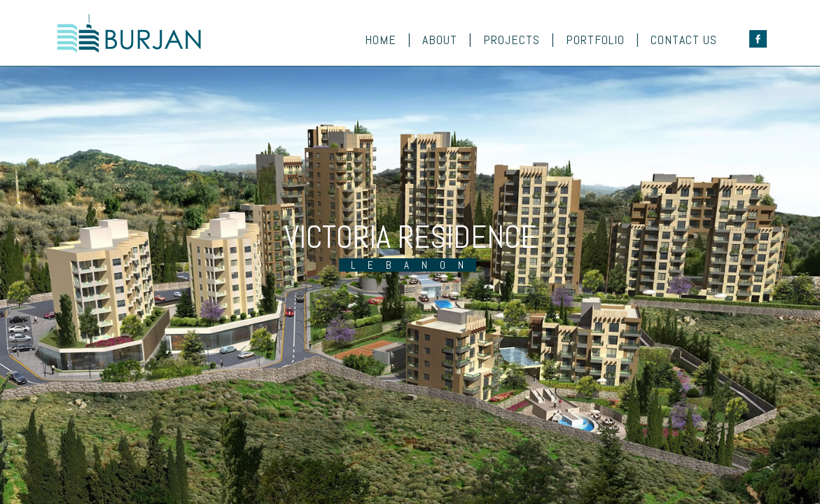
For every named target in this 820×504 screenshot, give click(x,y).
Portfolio (595, 40)
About (440, 40)
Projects (512, 40)
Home (381, 40)
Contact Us (684, 40)
